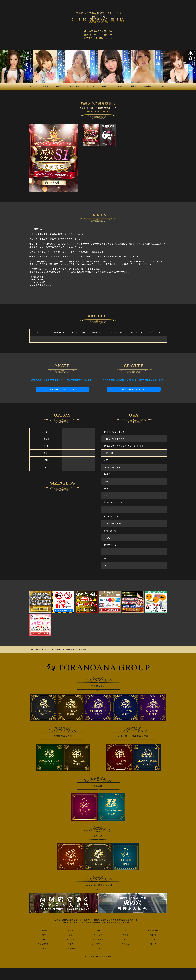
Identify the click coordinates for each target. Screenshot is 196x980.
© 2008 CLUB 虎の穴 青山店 (98, 956)
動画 (70, 934)
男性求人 (153, 943)
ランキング (98, 934)
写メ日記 (43, 948)
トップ (71, 930)
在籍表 (125, 930)
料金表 (125, 934)
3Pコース (153, 939)
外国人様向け (43, 943)
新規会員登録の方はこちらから (62, 389)
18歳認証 (43, 930)
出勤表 (98, 930)
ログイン (70, 939)
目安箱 (71, 943)
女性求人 (125, 943)
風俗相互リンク (98, 943)
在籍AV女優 (153, 930)
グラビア (43, 934)
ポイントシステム (125, 939)
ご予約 (43, 939)
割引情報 (153, 934)
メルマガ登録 (98, 939)
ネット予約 (70, 948)
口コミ (98, 948)
